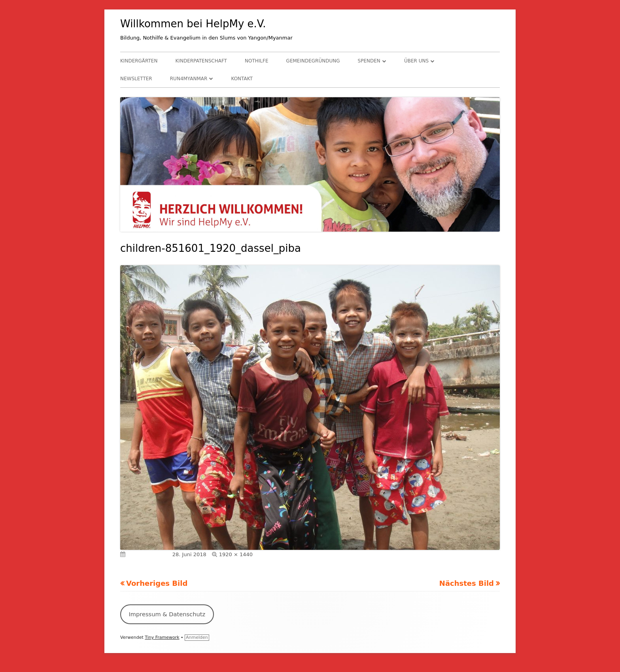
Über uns (416, 61)
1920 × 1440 (236, 554)
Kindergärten (139, 61)
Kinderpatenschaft (201, 61)
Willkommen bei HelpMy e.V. (193, 24)
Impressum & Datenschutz (167, 614)
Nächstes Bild (467, 583)
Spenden (369, 61)
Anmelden (197, 637)
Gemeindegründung (313, 61)
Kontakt (242, 79)
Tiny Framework (162, 637)
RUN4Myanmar (189, 79)
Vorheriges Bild (157, 583)
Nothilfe (256, 61)
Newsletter (136, 79)
